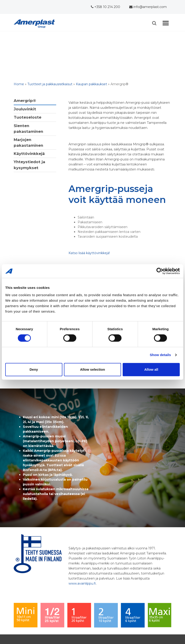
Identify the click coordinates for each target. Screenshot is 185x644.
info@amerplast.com (148, 7)
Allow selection (92, 369)
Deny (34, 369)
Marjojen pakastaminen (28, 142)
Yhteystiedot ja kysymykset (29, 165)
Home (19, 84)
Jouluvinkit (25, 109)
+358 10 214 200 (106, 7)
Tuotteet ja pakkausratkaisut (50, 84)
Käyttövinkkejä (29, 154)
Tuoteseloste (28, 117)
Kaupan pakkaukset (91, 84)
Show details (160, 355)
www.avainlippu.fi (82, 583)
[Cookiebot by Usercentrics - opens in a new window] (160, 271)
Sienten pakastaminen (28, 129)
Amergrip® (25, 101)
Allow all (151, 369)
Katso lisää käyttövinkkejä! (89, 253)
